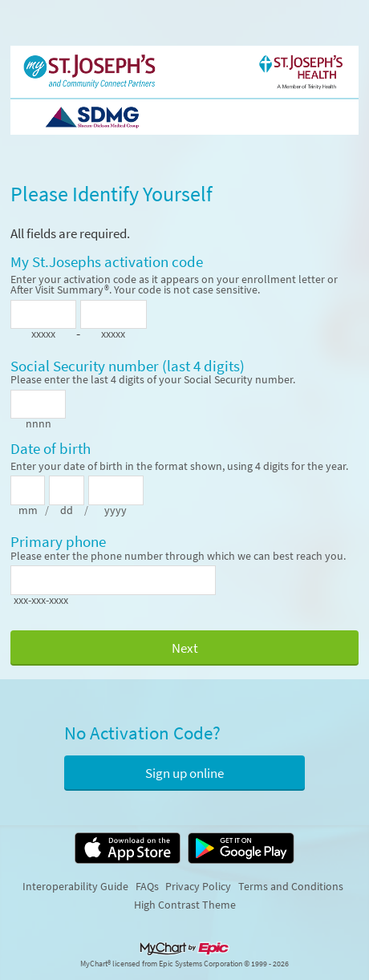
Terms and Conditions (291, 886)
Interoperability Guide (75, 886)
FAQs (147, 886)
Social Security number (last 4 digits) (128, 366)
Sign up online (184, 773)
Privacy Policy (198, 886)
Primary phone (58, 542)
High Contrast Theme (185, 905)
